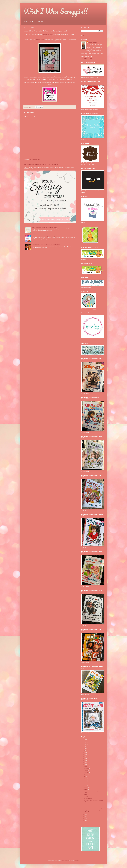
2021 (84, 750)
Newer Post (27, 157)
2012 (84, 817)
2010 (84, 821)
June (85, 779)
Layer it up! (86, 804)
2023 (84, 746)
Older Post (73, 157)
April (85, 783)
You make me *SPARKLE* (90, 806)
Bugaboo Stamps (40, 39)
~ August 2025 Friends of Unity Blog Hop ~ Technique (44, 236)
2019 (84, 754)
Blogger (77, 860)
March (86, 785)
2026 (84, 740)
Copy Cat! (86, 796)
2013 (84, 815)
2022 (84, 748)
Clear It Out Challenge (48, 34)
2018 (84, 756)
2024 (84, 744)
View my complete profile (87, 58)
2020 (84, 752)
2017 (84, 758)
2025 (84, 742)
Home (50, 157)
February (86, 787)
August (86, 775)
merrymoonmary (66, 860)
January (86, 789)
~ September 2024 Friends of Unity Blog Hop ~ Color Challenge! (46, 245)
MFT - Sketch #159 (88, 799)
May (85, 781)
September (87, 773)
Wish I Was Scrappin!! (56, 11)
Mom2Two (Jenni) (92, 42)
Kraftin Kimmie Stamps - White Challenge (93, 808)
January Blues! (87, 794)
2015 (84, 763)
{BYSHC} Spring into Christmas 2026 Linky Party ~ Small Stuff (41, 165)
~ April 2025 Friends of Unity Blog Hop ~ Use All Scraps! (45, 227)
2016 (84, 761)
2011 (84, 819)
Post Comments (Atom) (34, 160)
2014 (84, 765)
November (87, 769)
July (85, 777)
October (86, 771)
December (87, 766)
